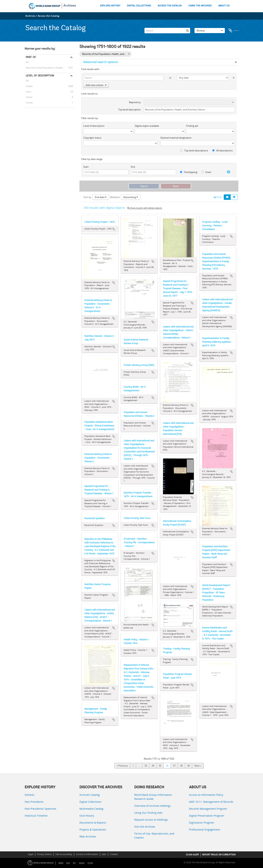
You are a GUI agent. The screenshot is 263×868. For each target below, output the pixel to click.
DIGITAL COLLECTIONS (139, 6)
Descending (131, 197)
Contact (114, 854)
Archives (70, 6)
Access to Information (87, 854)
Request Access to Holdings (151, 820)
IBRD (61, 863)
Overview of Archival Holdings (153, 806)
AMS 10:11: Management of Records (211, 802)
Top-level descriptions (194, 150)
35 (160, 766)
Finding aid (192, 126)
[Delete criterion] (231, 77)
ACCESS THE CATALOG (170, 6)
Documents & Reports (93, 823)
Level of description (40, 76)
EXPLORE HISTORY (110, 6)
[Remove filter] (129, 54)
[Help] (227, 172)
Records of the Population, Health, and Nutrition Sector (49, 68)
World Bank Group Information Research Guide (153, 797)
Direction (115, 197)
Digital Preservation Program (207, 816)
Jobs (104, 854)
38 (181, 766)
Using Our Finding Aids (148, 813)
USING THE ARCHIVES (200, 6)
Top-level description (129, 110)
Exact (206, 172)
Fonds (29, 103)
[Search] (167, 31)
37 (174, 766)
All (27, 63)
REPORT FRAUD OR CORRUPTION (219, 855)
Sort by (87, 197)
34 (153, 766)
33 (146, 766)
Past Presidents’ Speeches (40, 809)
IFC (74, 863)
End (133, 167)
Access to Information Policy (206, 795)
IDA (68, 863)
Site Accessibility (64, 854)
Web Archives (88, 836)
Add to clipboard (114, 229)
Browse (210, 31)
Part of (31, 57)
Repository (135, 102)
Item (28, 92)
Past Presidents (34, 802)
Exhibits (29, 795)
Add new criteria (96, 85)
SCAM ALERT (193, 855)
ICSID (90, 863)
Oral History (87, 816)
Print (218, 197)
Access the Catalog (49, 16)
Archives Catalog (90, 795)
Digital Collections (90, 802)
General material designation (176, 138)
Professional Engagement (205, 830)
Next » (198, 766)
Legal (31, 854)
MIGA (82, 863)
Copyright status (92, 138)
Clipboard (234, 31)
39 (188, 766)
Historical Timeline (36, 816)
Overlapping (189, 172)
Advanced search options (101, 62)
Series (28, 97)
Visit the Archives (145, 827)
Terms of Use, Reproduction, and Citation (154, 836)
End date (101, 197)
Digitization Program (202, 823)
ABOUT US (224, 6)
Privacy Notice (44, 854)
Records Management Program (208, 809)
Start (86, 167)
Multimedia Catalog (91, 809)
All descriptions (222, 150)
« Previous (122, 766)
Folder (29, 86)
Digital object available (147, 126)
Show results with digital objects (145, 208)
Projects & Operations (93, 830)
